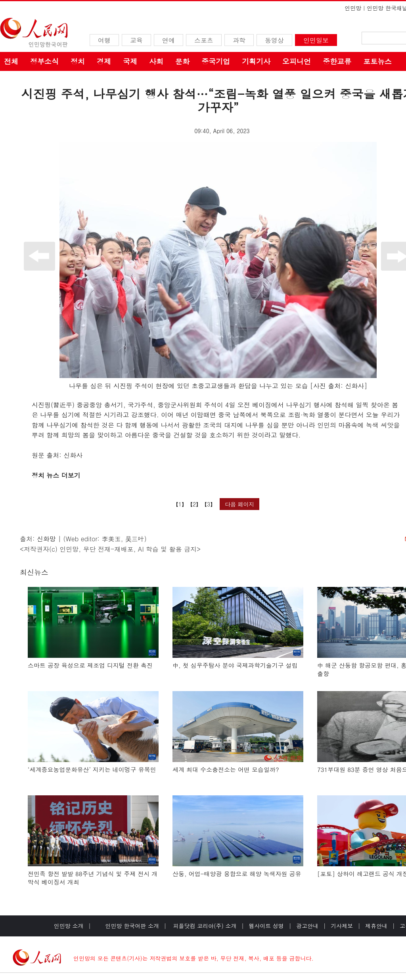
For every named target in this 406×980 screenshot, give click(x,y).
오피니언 (297, 61)
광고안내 (307, 926)
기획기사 (256, 61)
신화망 (46, 539)
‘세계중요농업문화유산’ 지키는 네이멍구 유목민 (92, 769)
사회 (156, 61)
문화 (182, 61)
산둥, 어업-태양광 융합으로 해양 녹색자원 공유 (237, 874)
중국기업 (216, 61)
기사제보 (342, 926)
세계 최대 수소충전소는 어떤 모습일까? (226, 769)
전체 (11, 61)
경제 (104, 61)
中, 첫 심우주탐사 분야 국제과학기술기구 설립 (235, 665)
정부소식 (44, 61)
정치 (78, 61)
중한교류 (337, 61)
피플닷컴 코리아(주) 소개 (204, 926)
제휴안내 (376, 926)
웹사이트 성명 (266, 926)
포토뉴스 (377, 61)
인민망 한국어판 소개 (132, 926)
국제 (130, 61)
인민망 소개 (69, 926)
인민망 (353, 8)
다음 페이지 (240, 504)
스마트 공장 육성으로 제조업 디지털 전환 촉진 (90, 665)
